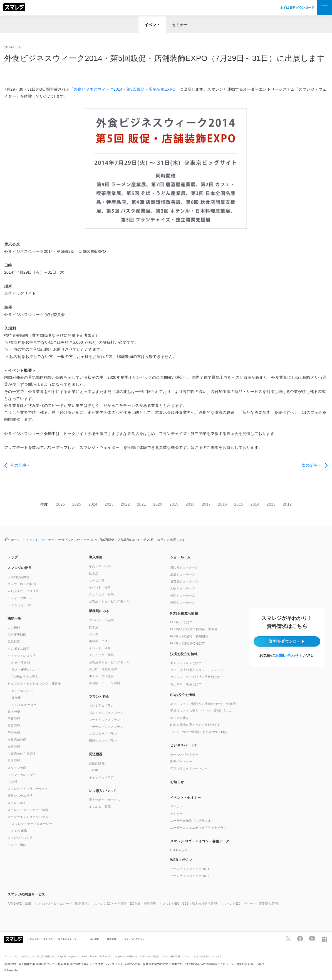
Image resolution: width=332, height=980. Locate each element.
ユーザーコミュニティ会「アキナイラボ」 (200, 828)
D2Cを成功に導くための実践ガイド (195, 725)
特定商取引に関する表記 (74, 964)
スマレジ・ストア (20, 838)
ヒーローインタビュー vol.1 (190, 869)
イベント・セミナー (40, 540)
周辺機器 (96, 754)
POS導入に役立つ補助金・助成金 (194, 629)
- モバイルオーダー (23, 705)
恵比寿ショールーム (184, 567)
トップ (13, 557)
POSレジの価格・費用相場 (189, 636)
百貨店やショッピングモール (109, 662)
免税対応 (14, 642)
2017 (206, 504)
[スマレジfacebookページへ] (300, 939)
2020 (158, 504)
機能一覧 (14, 618)
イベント (152, 25)
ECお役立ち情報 (183, 695)
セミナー (180, 25)
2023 (109, 504)
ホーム (16, 540)
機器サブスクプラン (103, 741)
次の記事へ (312, 465)
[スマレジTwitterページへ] (288, 939)
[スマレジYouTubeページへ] (312, 939)
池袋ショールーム (183, 574)
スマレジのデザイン (134, 939)
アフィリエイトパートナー (189, 768)
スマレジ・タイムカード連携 (28, 810)
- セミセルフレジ (21, 691)
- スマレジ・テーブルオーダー (31, 824)
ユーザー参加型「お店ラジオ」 (192, 821)
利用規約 (10, 964)
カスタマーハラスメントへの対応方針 (116, 964)
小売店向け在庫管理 (22, 754)
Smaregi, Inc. (13, 970)
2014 (255, 504)
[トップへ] (14, 8)
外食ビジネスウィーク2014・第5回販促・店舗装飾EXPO (125, 89)
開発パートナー (181, 761)
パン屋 (94, 634)
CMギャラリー (180, 850)
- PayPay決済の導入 (24, 677)
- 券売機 (15, 698)
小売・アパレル (100, 566)
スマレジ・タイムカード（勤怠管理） (64, 904)
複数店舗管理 (17, 740)
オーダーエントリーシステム (28, 817)
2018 (190, 504)
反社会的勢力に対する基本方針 (163, 964)
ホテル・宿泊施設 (101, 676)
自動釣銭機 (97, 763)
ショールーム (180, 557)
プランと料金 (99, 697)
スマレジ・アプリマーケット (28, 789)
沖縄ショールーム (183, 602)
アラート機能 (17, 845)
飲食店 (94, 573)
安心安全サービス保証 (23, 591)
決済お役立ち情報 (184, 654)
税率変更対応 (17, 635)
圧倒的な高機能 (18, 577)
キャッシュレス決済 (22, 656)
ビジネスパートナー (186, 745)
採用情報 (112, 939)
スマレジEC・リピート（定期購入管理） (252, 904)
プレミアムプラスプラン (106, 713)
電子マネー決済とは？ (186, 684)
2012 (287, 504)
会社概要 (95, 939)
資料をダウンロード (287, 641)
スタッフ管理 (17, 768)
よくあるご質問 (100, 807)
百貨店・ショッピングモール (109, 601)
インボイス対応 (18, 649)
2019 (174, 504)
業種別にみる (99, 611)
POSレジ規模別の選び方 (188, 643)
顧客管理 (14, 726)
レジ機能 (14, 628)
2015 (239, 504)
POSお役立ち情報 (184, 613)
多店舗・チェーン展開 (105, 683)
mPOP (94, 770)
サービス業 (97, 580)
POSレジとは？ (181, 622)
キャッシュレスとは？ (186, 663)
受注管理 (14, 761)
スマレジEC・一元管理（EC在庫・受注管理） (127, 904)
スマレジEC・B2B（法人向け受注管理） (191, 904)
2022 (125, 504)
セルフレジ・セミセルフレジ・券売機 (34, 684)
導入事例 (96, 557)
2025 (77, 504)
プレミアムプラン (101, 706)
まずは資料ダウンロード (297, 8)
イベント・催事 (100, 587)
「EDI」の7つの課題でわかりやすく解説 (199, 732)
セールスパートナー (184, 754)
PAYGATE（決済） (21, 904)
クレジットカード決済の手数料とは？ (197, 677)
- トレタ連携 (18, 831)
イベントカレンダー (22, 775)
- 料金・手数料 (20, 663)
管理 (13, 782)
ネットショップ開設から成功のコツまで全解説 (203, 704)
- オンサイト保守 (21, 605)
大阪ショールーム (183, 588)
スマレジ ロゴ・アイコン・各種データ (200, 841)
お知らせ (177, 782)
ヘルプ (260, 964)
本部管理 (14, 747)
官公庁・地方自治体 (103, 669)
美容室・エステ (100, 641)
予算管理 (14, 719)
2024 (93, 504)
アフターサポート (20, 598)
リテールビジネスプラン (106, 727)
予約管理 (14, 733)
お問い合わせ (287, 655)
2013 (271, 504)
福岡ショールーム (183, 595)
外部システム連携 (20, 796)
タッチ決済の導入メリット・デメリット (198, 670)
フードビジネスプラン (105, 720)
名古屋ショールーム (184, 581)
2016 (222, 504)
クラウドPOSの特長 (22, 584)
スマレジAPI (16, 803)
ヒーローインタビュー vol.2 (190, 876)
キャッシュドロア (101, 777)
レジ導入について (103, 791)
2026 (60, 504)
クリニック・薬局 (101, 594)
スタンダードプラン (103, 734)
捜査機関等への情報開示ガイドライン (210, 964)
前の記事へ (20, 465)
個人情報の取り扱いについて (37, 964)
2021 (142, 504)
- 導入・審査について (25, 670)
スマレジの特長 (19, 568)
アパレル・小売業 (101, 620)
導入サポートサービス (105, 800)
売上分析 (14, 712)
